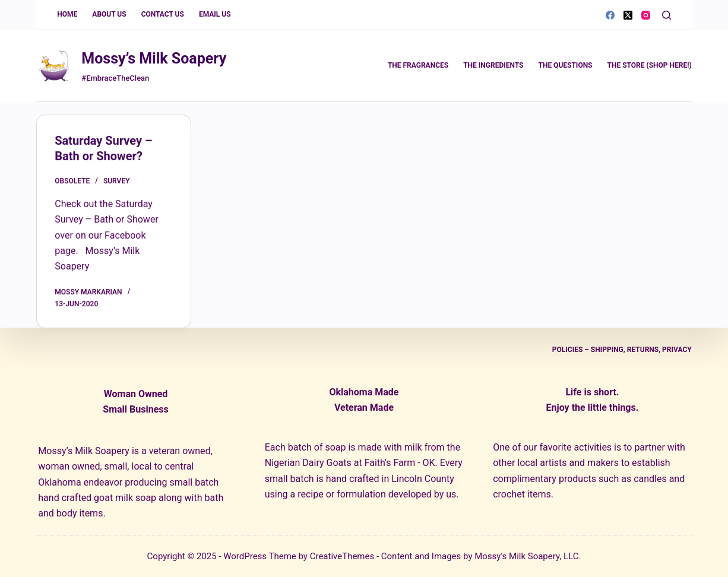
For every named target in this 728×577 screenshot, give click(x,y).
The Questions (565, 65)
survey (117, 182)
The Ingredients (493, 65)
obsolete (72, 182)
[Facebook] (610, 15)
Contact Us (163, 14)
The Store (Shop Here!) (650, 65)
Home (67, 14)
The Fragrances (418, 65)
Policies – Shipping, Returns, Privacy (622, 350)
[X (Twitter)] (628, 15)
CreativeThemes (342, 556)
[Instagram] (646, 15)
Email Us (215, 14)
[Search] (667, 15)
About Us (109, 14)
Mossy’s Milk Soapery (154, 58)
